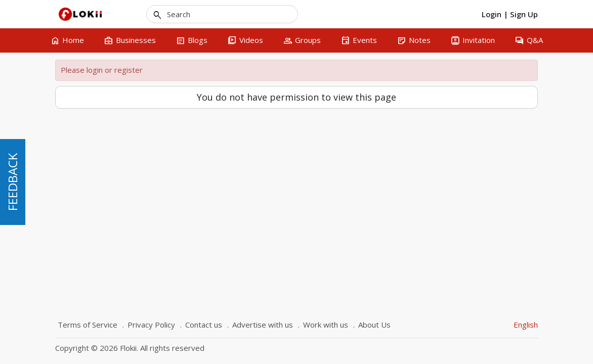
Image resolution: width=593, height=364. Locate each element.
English (526, 325)
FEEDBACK (12, 182)
